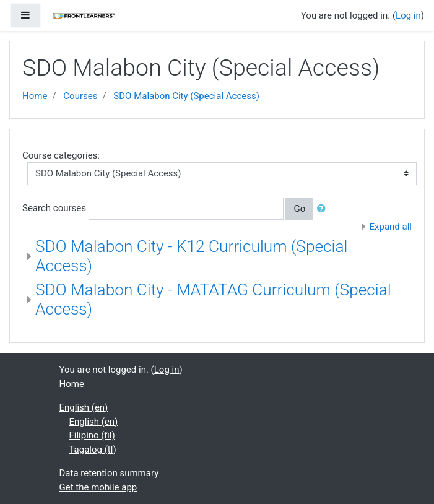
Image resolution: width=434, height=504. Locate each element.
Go (299, 209)
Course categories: (61, 155)
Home (35, 96)
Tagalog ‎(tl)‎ (93, 450)
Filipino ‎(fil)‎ (92, 435)
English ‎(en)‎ (84, 407)
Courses (80, 96)
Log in (408, 15)
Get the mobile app (98, 487)
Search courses (54, 208)
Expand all (391, 227)
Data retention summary (109, 473)
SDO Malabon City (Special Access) (186, 96)
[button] (324, 209)
